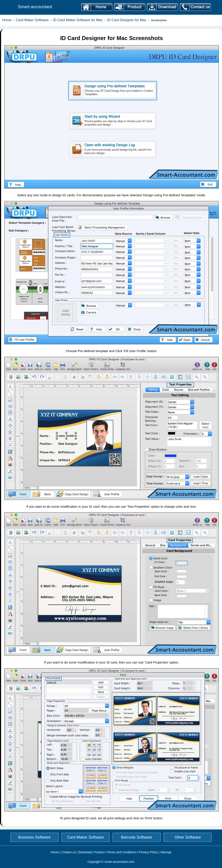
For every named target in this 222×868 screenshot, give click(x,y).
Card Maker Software (32, 20)
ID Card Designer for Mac (127, 20)
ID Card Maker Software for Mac (78, 20)
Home (7, 20)
